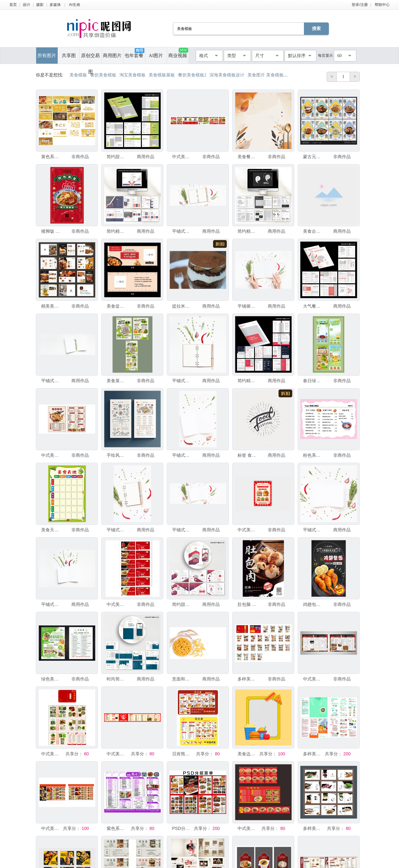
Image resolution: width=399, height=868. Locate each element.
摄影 (40, 5)
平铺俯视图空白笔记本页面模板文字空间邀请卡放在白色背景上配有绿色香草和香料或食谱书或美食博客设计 (248, 306)
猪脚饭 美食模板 (51, 231)
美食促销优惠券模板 (117, 306)
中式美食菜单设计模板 (182, 157)
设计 (26, 5)
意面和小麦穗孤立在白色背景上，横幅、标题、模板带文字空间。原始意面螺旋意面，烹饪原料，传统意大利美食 (182, 679)
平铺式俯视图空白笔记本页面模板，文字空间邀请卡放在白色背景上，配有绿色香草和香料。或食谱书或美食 (182, 231)
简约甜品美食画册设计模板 (117, 157)
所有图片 (47, 56)
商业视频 (178, 53)
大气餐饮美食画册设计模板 (313, 306)
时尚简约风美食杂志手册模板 (117, 679)
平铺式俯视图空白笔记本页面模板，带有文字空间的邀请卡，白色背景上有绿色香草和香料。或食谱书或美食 (182, 455)
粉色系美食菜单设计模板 (313, 455)
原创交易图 (90, 58)
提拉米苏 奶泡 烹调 (182, 306)
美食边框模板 (248, 754)
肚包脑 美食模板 (248, 604)
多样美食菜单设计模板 (248, 679)
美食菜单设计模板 (117, 381)
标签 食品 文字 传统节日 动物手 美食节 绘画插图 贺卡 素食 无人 (248, 455)
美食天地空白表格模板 (51, 530)
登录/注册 (360, 5)
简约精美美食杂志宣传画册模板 (248, 381)
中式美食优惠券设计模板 (117, 604)
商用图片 (112, 56)
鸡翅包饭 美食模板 (313, 604)
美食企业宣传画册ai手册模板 (313, 231)
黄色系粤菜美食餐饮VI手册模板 (51, 157)
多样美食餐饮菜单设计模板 (313, 754)
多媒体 (55, 5)
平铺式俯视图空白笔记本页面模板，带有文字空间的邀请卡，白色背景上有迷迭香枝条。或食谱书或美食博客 (51, 381)
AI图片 (156, 56)
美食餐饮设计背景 (248, 157)
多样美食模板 (313, 828)
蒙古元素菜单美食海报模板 (313, 157)
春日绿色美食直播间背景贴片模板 (313, 381)
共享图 (69, 56)
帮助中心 (382, 5)
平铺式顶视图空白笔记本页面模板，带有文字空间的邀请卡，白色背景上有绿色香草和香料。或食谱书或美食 (313, 530)
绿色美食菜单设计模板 (51, 679)
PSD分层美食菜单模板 (182, 828)
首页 (13, 5)
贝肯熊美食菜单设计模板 (182, 754)
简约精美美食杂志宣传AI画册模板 (117, 231)
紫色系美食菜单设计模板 (117, 828)
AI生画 (74, 5)
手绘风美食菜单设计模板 (117, 455)
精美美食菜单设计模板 (51, 306)
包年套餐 (134, 53)
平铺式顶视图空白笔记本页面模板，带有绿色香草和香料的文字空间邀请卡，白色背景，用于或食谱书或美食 (117, 530)
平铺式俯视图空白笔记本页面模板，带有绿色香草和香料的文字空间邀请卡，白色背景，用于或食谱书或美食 (182, 381)
